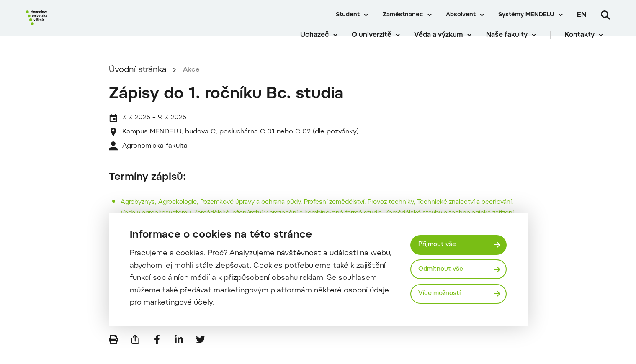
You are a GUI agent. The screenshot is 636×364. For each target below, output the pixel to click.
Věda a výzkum (446, 38)
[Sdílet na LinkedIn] (179, 351)
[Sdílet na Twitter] (201, 351)
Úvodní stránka (138, 82)
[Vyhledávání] (605, 15)
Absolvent (461, 15)
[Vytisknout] (113, 351)
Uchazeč (321, 38)
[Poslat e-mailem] (135, 351)
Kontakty (587, 38)
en (582, 15)
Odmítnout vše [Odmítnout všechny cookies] (444, 269)
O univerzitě (379, 38)
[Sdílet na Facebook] (157, 351)
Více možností (443, 295)
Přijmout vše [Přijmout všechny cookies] (440, 244)
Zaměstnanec (403, 15)
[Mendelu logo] (75, 26)
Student (348, 15)
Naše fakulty (514, 38)
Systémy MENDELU (526, 15)
